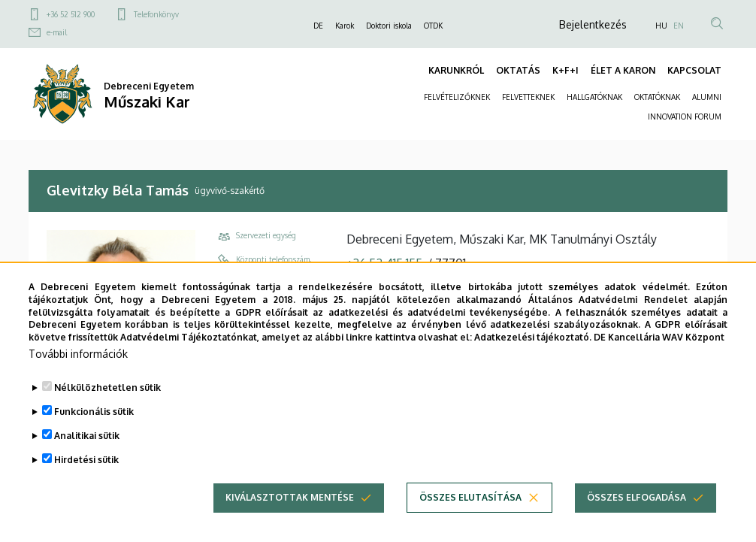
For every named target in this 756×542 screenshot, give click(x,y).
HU (661, 26)
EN (679, 26)
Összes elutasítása (470, 516)
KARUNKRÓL (456, 70)
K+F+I (565, 70)
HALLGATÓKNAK (594, 97)
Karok (345, 26)
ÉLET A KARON (623, 70)
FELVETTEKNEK (528, 97)
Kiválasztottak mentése (290, 516)
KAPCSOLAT (694, 70)
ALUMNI (707, 97)
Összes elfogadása (637, 516)
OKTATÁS (518, 70)
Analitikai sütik (87, 454)
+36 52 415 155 (384, 263)
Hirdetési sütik (86, 478)
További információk (78, 372)
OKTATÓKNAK (657, 97)
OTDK (433, 26)
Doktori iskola (389, 26)
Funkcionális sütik (94, 430)
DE (318, 26)
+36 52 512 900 (71, 14)
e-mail (57, 32)
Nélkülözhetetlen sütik (107, 406)
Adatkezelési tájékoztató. (533, 357)
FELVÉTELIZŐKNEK (457, 97)
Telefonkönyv (156, 14)
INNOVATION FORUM (685, 117)
